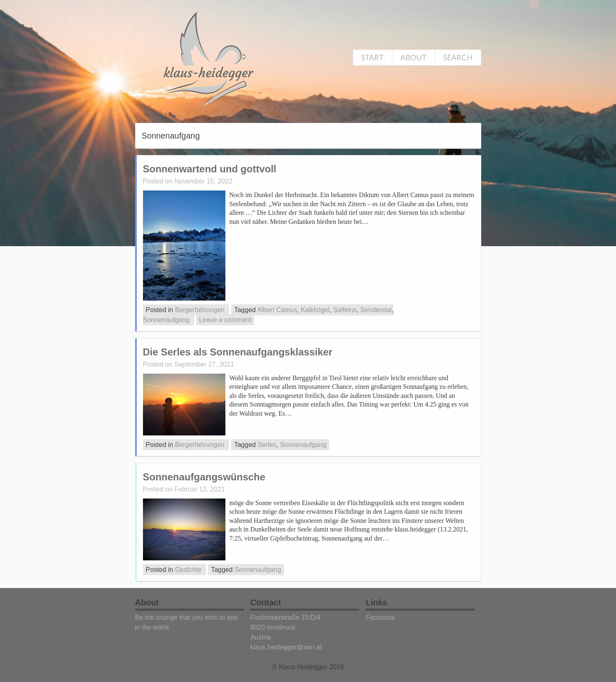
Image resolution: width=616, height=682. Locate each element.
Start (372, 57)
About (413, 57)
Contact (265, 602)
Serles (267, 445)
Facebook (380, 617)
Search (458, 57)
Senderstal (376, 310)
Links (376, 602)
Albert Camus (277, 310)
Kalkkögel (315, 310)
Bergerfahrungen (200, 310)
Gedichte (188, 570)
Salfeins (345, 310)
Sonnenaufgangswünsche (204, 477)
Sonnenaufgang (166, 320)
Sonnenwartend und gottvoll (210, 169)
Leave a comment (225, 320)
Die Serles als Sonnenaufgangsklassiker (238, 352)
